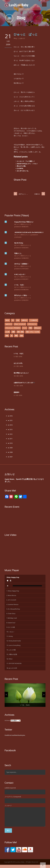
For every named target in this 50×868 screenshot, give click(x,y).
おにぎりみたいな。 (23, 171)
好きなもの (37, 328)
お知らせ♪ (25, 320)
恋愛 (13, 332)
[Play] (8, 586)
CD (13, 320)
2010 (10, 443)
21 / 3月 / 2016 (18, 366)
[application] (25, 586)
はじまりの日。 (19, 363)
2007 (10, 457)
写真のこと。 (18, 253)
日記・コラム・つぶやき (33, 332)
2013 (10, 429)
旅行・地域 (20, 332)
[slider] (27, 586)
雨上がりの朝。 (22, 166)
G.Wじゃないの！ (20, 274)
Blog (15, 38)
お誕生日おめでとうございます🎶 (24, 383)
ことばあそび (21, 38)
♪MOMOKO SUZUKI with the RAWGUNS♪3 (29, 232)
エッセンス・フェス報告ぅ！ (26, 161)
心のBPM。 (21, 168)
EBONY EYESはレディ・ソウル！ (27, 164)
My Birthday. (19, 243)
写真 (30, 328)
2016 (10, 416)
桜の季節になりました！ (21, 373)
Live (18, 320)
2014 (10, 425)
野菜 (16, 336)
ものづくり (9, 324)
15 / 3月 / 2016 (18, 386)
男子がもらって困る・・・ (23, 295)
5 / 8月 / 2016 (18, 356)
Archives (7, 720)
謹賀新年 (17, 392)
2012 (10, 434)
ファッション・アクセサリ (13, 328)
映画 (7, 336)
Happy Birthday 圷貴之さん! (24, 222)
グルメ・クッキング (20, 324)
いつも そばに (19, 285)
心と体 (7, 332)
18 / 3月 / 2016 (18, 376)
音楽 (22, 336)
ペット (25, 328)
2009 (10, 448)
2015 (10, 420)
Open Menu (44, 4)
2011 (10, 439)
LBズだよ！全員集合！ (21, 264)
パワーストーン (32, 324)
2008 (10, 452)
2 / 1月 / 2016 (18, 395)
